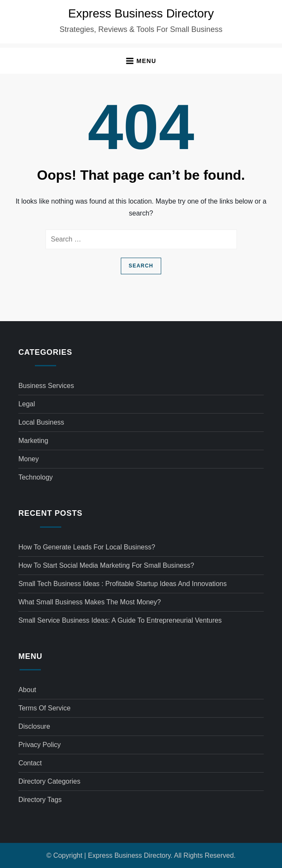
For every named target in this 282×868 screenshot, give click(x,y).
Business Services (46, 386)
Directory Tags (40, 800)
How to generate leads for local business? (87, 547)
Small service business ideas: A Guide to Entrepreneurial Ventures (120, 620)
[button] (141, 61)
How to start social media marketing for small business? (106, 565)
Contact (30, 763)
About (27, 690)
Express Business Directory (141, 13)
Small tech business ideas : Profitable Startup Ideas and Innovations (122, 584)
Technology (36, 477)
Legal (27, 404)
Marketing (33, 441)
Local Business (41, 422)
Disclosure (34, 726)
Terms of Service (44, 708)
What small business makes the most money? (90, 602)
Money (28, 459)
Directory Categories (49, 781)
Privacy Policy (40, 745)
